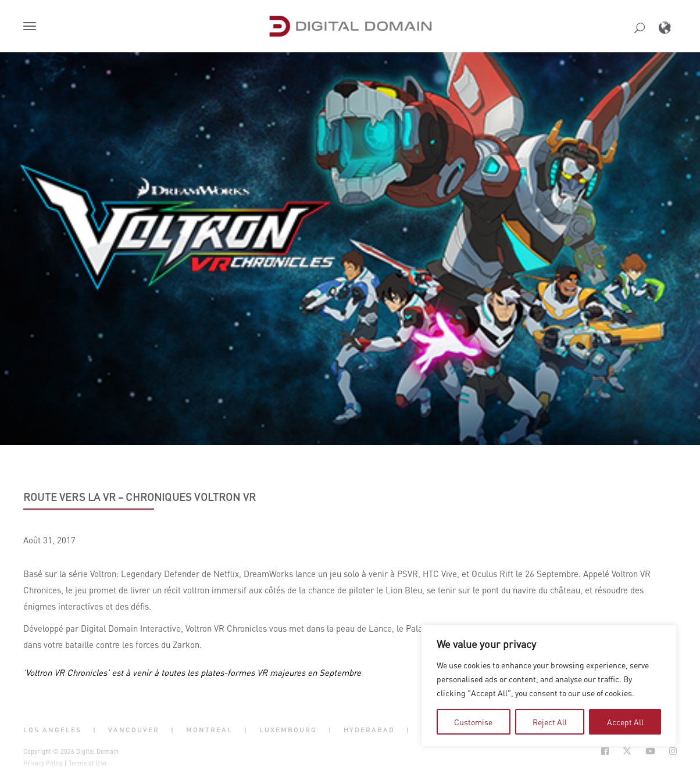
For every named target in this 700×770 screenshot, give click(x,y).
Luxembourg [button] (288, 730)
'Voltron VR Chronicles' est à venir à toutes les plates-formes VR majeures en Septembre (192, 672)
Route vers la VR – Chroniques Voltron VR (140, 497)
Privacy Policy (43, 763)
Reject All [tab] (550, 722)
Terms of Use (87, 763)
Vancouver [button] (134, 730)
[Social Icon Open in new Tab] (605, 751)
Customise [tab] (473, 722)
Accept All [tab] (625, 722)
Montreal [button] (209, 730)
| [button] (95, 730)
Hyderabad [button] (369, 730)
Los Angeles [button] (52, 730)
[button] (32, 27)
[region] (549, 686)
